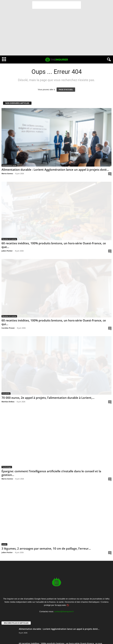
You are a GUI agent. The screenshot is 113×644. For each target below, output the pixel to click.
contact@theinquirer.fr (64, 611)
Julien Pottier (7, 251)
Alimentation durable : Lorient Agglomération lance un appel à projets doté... (55, 170)
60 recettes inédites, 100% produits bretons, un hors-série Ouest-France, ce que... (54, 245)
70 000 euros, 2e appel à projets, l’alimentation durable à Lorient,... (48, 398)
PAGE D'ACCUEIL (66, 90)
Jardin (4, 544)
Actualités (6, 393)
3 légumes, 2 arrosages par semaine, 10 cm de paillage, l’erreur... (46, 549)
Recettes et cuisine (9, 239)
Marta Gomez (7, 173)
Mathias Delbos (8, 402)
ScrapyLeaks (60, 605)
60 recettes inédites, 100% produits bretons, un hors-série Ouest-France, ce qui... (54, 322)
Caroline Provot (8, 328)
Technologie (7, 467)
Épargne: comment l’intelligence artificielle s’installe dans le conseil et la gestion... (51, 473)
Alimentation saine (9, 165)
